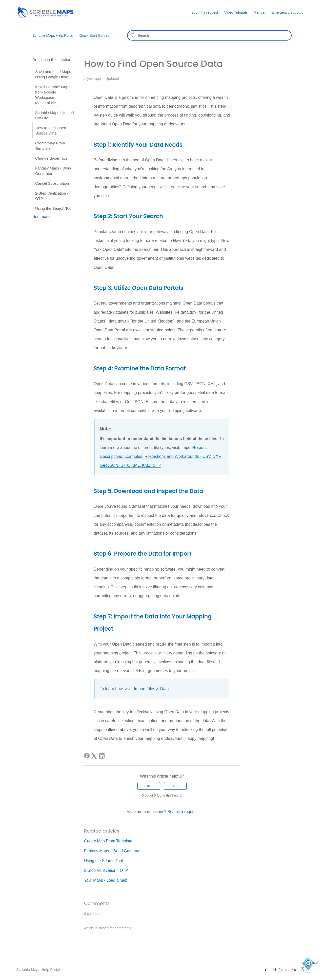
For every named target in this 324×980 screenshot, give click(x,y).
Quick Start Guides (94, 35)
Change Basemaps (51, 158)
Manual (259, 12)
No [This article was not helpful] (175, 786)
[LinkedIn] (102, 756)
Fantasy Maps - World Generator (54, 171)
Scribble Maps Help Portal (53, 35)
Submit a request (205, 12)
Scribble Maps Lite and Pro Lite (55, 115)
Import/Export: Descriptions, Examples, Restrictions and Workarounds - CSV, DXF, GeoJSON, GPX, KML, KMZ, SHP (160, 456)
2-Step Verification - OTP (52, 196)
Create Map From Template (50, 146)
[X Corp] (94, 756)
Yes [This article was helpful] (149, 786)
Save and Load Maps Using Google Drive (53, 74)
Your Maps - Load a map (106, 880)
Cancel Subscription (52, 183)
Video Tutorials (236, 12)
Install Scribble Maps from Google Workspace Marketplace (53, 95)
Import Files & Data (151, 689)
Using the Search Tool (54, 208)
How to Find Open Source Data (51, 130)
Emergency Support (287, 12)
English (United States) (286, 969)
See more (41, 216)
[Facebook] (87, 756)
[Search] (209, 35)
